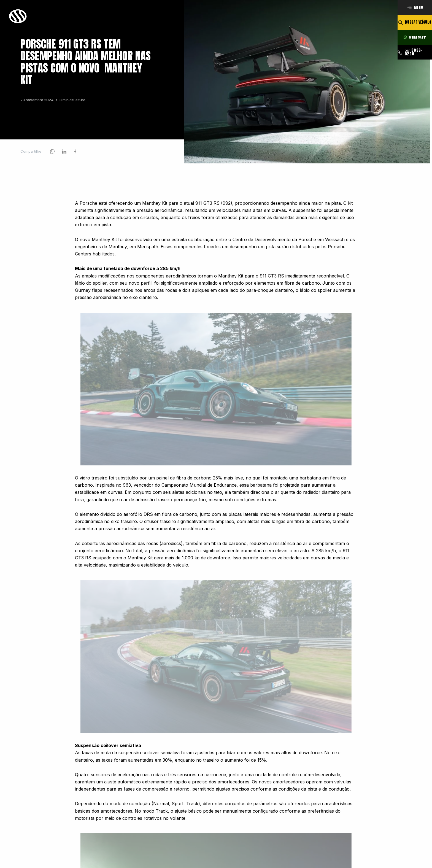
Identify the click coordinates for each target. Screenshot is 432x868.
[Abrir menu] (415, 7)
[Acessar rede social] (52, 154)
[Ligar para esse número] (415, 52)
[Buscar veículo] (415, 22)
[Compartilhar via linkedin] (64, 154)
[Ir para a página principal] (18, 16)
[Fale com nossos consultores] (415, 37)
